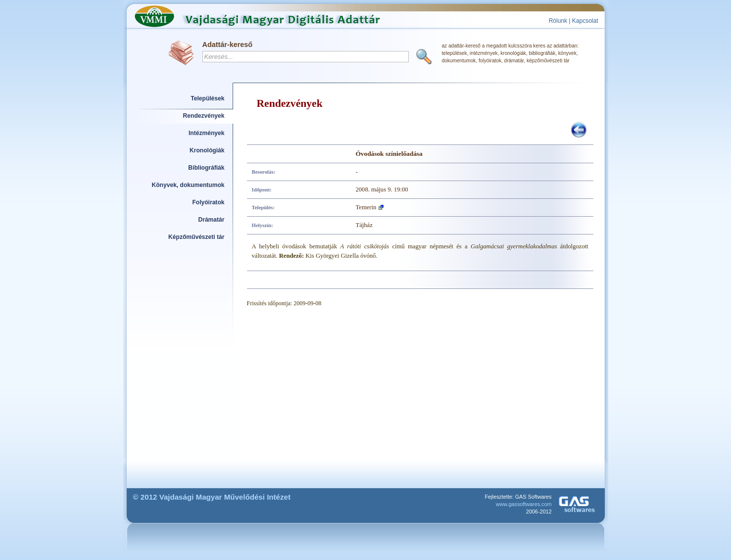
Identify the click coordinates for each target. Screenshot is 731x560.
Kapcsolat (585, 21)
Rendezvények (204, 116)
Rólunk (558, 21)
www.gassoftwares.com (524, 504)
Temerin (366, 207)
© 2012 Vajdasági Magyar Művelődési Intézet (212, 497)
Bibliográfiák (206, 168)
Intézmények (207, 133)
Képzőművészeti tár (196, 237)
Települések (207, 98)
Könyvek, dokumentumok (188, 185)
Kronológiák (207, 150)
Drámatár (211, 220)
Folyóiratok (208, 202)
